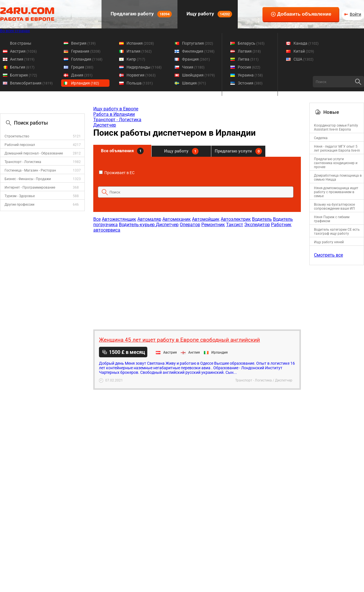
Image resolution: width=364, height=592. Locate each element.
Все (97, 219)
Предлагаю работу (141, 14)
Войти (355, 14)
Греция (82, 67)
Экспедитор (257, 225)
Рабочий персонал (20, 145)
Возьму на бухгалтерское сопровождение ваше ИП (334, 207)
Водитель (262, 219)
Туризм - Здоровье (20, 196)
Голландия (87, 59)
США (303, 59)
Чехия (193, 67)
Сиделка (321, 138)
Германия (86, 51)
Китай (304, 51)
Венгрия (83, 43)
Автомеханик (177, 219)
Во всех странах (15, 31)
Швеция (194, 83)
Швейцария (198, 75)
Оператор (190, 225)
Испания (140, 43)
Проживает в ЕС (117, 173)
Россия (249, 67)
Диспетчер (105, 125)
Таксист (235, 225)
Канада (306, 43)
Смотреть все (328, 255)
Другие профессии (19, 205)
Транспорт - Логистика (23, 162)
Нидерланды (144, 67)
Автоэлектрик (236, 219)
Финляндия (198, 51)
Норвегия (141, 75)
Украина (250, 75)
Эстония (250, 83)
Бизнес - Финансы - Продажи (28, 179)
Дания (82, 75)
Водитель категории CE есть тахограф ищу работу (337, 232)
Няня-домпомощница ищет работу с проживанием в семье (336, 192)
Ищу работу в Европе (116, 109)
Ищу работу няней (329, 242)
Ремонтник (213, 225)
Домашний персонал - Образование (34, 153)
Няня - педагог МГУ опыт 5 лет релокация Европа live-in (337, 148)
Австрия (23, 51)
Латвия (249, 51)
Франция (196, 59)
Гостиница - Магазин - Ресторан (30, 170)
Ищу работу (209, 14)
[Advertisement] (197, 278)
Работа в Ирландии (114, 114)
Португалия (197, 43)
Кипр (136, 59)
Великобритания (31, 83)
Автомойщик (206, 219)
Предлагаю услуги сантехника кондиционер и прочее (336, 163)
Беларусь (251, 43)
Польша (140, 83)
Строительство (17, 136)
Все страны (21, 43)
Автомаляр (149, 219)
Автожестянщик (119, 219)
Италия (139, 51)
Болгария (23, 75)
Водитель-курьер (137, 225)
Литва (248, 59)
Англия (22, 59)
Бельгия (22, 67)
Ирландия (85, 83)
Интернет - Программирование (30, 187)
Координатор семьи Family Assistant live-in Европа (336, 127)
